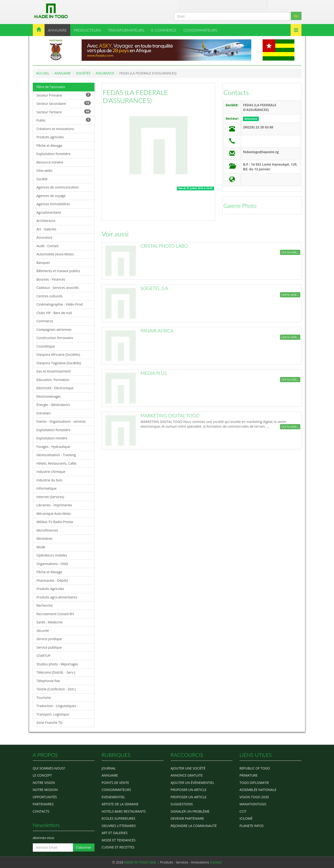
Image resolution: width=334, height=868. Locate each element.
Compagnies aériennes (54, 330)
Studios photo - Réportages (57, 664)
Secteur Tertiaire (64, 112)
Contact (202, 4)
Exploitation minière (52, 438)
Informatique (47, 488)
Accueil (43, 73)
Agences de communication (58, 187)
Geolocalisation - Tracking (56, 455)
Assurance (105, 73)
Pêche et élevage (49, 145)
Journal (109, 768)
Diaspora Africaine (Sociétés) (58, 354)
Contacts (236, 92)
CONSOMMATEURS (200, 30)
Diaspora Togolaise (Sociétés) (59, 363)
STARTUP (43, 656)
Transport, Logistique (53, 714)
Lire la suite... (290, 252)
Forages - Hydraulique (53, 447)
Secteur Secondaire (64, 103)
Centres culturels (49, 296)
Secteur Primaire (64, 95)
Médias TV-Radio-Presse (55, 522)
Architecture (46, 221)
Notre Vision (44, 783)
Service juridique (49, 639)
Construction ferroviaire (55, 338)
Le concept (42, 775)
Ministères (45, 538)
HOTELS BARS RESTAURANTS (124, 811)
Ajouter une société (188, 768)
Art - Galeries (47, 229)
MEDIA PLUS (154, 373)
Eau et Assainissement (54, 371)
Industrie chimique (51, 472)
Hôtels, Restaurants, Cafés (57, 463)
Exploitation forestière (54, 154)
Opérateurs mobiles (52, 555)
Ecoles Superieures (118, 818)
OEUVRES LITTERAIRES (119, 826)
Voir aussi (115, 234)
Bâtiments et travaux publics (58, 271)
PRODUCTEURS (87, 30)
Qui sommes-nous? (49, 768)
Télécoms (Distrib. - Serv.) (56, 672)
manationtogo (253, 804)
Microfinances (47, 530)
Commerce (45, 321)
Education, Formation (53, 380)
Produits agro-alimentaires (57, 597)
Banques (43, 263)
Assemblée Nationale (258, 790)
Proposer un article (189, 790)
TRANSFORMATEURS (126, 30)
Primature (249, 775)
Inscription (249, 4)
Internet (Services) (50, 497)
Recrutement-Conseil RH (55, 614)
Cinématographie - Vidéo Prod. (60, 304)
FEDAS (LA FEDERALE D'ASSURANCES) (135, 96)
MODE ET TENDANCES (119, 840)
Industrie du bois (49, 480)
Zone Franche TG (50, 723)
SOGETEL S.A (154, 288)
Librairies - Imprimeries (54, 505)
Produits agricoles (50, 137)
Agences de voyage (51, 196)
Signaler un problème (190, 811)
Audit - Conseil (48, 246)
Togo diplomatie (254, 783)
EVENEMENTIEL (113, 797)
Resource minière (50, 162)
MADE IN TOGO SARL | (142, 862)
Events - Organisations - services (61, 421)
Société (42, 179)
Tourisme (44, 698)
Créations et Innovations (55, 129)
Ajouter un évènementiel (193, 783)
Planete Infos (252, 826)
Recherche (45, 605)
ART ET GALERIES (115, 833)
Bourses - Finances (51, 279)
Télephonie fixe (48, 681)
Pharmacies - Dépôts (52, 580)
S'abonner (84, 847)
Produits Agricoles (50, 589)
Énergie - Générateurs (53, 405)
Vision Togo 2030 (254, 797)
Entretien (44, 413)
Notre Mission (45, 790)
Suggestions (182, 804)
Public (64, 120)
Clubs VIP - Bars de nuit (54, 313)
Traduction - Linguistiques (56, 706)
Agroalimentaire (49, 212)
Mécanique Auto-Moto (54, 514)
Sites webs (45, 170)
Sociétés (83, 73)
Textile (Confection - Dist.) (56, 689)
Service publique (49, 647)
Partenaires (43, 804)
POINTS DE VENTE (115, 783)
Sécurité (43, 631)
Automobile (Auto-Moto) (55, 254)
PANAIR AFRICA (157, 331)
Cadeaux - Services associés (58, 288)
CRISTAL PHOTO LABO (164, 246)
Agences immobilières (53, 204)
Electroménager (49, 396)
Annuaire (63, 73)
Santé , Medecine (50, 622)
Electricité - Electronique (55, 388)
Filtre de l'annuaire (51, 87)
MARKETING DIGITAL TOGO (170, 416)
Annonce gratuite (187, 775)
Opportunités (45, 797)
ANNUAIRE (58, 30)
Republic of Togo (255, 768)
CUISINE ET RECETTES (118, 847)
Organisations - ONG (52, 564)
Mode (41, 547)
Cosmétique (46, 346)
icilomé (246, 818)
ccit (243, 811)
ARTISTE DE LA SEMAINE (120, 804)
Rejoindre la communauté (194, 826)
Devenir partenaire (187, 818)
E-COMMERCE (164, 30)
